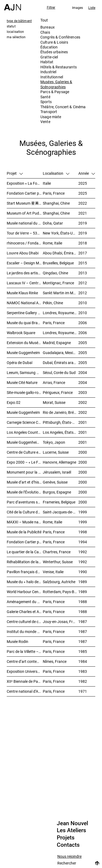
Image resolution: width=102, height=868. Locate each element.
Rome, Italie (52, 243)
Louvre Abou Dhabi (23, 253)
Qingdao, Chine (55, 273)
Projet (15, 173)
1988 (83, 602)
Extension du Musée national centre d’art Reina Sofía (25, 343)
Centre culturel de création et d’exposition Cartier (25, 622)
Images (78, 8)
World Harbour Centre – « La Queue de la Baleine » (25, 592)
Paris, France (54, 193)
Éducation (49, 47)
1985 (83, 651)
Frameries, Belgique (59, 502)
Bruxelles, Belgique (58, 263)
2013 (83, 273)
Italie (47, 183)
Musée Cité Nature (22, 382)
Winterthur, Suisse (58, 562)
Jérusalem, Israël (57, 472)
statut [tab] (11, 26)
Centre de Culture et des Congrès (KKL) (25, 452)
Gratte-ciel (49, 57)
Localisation (56, 173)
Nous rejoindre (69, 857)
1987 (83, 622)
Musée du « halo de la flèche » (25, 582)
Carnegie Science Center (25, 422)
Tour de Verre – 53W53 (25, 233)
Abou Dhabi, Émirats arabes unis (61, 253)
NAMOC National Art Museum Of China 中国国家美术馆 (25, 303)
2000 (83, 452)
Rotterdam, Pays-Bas (61, 592)
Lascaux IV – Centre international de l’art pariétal (25, 283)
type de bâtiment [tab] (19, 21)
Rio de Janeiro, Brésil (60, 412)
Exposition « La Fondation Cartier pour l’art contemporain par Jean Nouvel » (25, 183)
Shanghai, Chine (56, 203)
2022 (83, 203)
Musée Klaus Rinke (22, 293)
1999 (83, 512)
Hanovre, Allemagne (59, 462)
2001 (83, 422)
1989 (83, 582)
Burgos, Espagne (57, 492)
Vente (45, 122)
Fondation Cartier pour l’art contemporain (25, 542)
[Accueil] (13, 5)
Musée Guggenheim (23, 353)
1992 (83, 552)
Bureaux (48, 27)
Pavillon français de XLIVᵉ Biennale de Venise (25, 572)
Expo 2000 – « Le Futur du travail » (25, 462)
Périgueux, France (58, 392)
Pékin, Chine (53, 303)
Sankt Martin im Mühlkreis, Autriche (61, 293)
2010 (83, 303)
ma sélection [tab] (16, 37)
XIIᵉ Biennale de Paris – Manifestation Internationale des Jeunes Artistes (25, 681)
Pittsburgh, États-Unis (61, 422)
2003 (83, 392)
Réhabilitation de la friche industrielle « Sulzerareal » (25, 562)
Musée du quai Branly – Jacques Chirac (25, 323)
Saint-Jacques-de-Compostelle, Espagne (61, 512)
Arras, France (54, 382)
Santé (45, 97)
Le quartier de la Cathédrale (25, 552)
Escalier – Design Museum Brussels (25, 263)
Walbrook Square (21, 333)
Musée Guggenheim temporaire (25, 442)
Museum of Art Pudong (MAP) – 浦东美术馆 (25, 213)
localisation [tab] (15, 31)
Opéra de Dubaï (20, 363)
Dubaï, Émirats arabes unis (61, 363)
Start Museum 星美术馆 (25, 203)
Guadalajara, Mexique (61, 353)
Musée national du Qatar (25, 223)
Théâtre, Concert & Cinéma (63, 107)
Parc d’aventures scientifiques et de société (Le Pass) (25, 502)
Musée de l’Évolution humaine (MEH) (25, 492)
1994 (83, 542)
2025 (83, 183)
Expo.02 (14, 402)
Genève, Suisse (55, 482)
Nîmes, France (55, 661)
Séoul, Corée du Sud (59, 372)
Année (87, 173)
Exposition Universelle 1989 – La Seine (25, 671)
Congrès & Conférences (60, 37)
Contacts (68, 845)
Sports (46, 102)
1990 (83, 572)
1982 (83, 681)
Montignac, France (58, 283)
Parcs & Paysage (55, 92)
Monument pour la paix (25, 472)
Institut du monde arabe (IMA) (25, 631)
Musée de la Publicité (24, 532)
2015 (83, 263)
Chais (45, 32)
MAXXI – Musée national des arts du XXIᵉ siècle (25, 522)
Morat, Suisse (54, 402)
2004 (83, 372)
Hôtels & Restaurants (59, 67)
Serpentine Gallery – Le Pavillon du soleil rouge (25, 313)
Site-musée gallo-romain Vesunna (25, 392)
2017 (83, 253)
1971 (83, 691)
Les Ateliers (71, 830)
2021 (83, 213)
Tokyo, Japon (54, 442)
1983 (83, 671)
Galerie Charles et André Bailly (25, 612)
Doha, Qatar (53, 223)
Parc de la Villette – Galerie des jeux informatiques (25, 651)
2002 (83, 402)
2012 (83, 283)
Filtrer (51, 7)
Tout (44, 20)
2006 (83, 323)
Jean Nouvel (72, 823)
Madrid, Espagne (57, 343)
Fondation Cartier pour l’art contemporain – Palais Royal (25, 193)
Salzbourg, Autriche (59, 582)
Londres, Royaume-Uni (61, 313)
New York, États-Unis (60, 233)
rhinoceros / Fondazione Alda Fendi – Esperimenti (25, 243)
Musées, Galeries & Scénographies (56, 84)
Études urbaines (54, 52)
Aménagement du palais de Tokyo (25, 602)
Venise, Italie (53, 572)
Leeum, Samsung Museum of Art (25, 372)
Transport (49, 112)
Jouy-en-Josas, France (61, 622)
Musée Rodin (17, 641)
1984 (83, 661)
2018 (83, 243)
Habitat (47, 62)
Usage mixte (51, 117)
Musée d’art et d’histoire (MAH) (25, 482)
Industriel (48, 72)
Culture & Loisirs (54, 42)
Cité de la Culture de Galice (25, 512)
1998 (83, 532)
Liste (92, 8)
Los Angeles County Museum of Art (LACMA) (25, 432)
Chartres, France (57, 552)
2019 (83, 223)
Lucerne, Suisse (56, 452)
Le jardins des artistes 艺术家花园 (25, 273)
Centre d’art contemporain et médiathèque (25, 661)
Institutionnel (52, 77)
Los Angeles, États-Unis (61, 432)
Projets (66, 838)
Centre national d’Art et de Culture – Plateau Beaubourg (25, 691)
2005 (83, 343)
